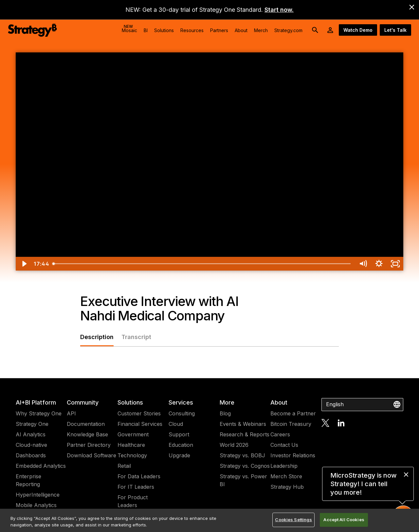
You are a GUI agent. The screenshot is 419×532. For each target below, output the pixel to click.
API (71, 413)
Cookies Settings (293, 520)
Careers (280, 434)
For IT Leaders (136, 487)
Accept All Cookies (344, 520)
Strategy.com (288, 30)
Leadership (284, 466)
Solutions (130, 402)
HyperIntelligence (38, 495)
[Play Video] (24, 264)
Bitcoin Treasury (291, 424)
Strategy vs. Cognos (245, 466)
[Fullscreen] (395, 264)
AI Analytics (31, 434)
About (279, 402)
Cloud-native (31, 445)
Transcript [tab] (136, 337)
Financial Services (140, 424)
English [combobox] (335, 404)
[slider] (202, 264)
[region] (209, 520)
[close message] (406, 475)
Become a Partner (293, 413)
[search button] (315, 30)
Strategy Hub (287, 487)
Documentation (86, 424)
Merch (261, 30)
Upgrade (179, 455)
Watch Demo (358, 30)
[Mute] (363, 264)
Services (181, 402)
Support (179, 434)
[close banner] (412, 7)
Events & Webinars (243, 424)
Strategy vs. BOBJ (242, 455)
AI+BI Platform (36, 402)
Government (133, 434)
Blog (225, 413)
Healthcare (131, 445)
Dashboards (31, 455)
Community (83, 402)
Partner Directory (89, 445)
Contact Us (284, 445)
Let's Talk (395, 30)
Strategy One (32, 424)
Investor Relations (293, 455)
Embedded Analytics (41, 466)
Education (181, 445)
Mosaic (129, 28)
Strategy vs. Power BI (243, 480)
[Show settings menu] (379, 264)
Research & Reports (245, 434)
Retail (124, 466)
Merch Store (286, 476)
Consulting (182, 413)
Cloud (176, 424)
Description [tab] (97, 337)
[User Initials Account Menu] (330, 30)
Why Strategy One (39, 413)
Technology (132, 455)
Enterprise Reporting (28, 480)
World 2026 (234, 445)
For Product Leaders (133, 501)
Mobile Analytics (36, 505)
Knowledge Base (87, 434)
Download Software (91, 455)
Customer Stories (139, 413)
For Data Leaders (139, 476)
